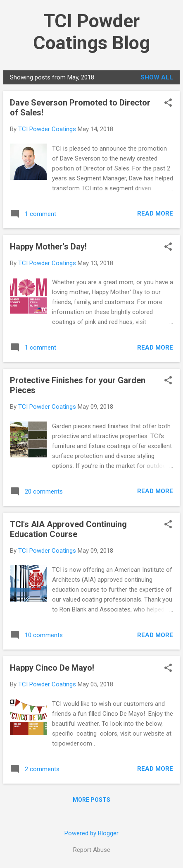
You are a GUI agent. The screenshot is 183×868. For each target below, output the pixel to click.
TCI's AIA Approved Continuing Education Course (68, 529)
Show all (157, 77)
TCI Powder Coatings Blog (91, 32)
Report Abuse (92, 850)
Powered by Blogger (91, 833)
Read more (155, 213)
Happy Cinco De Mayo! (52, 668)
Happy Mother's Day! (48, 247)
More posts (91, 800)
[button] (168, 103)
